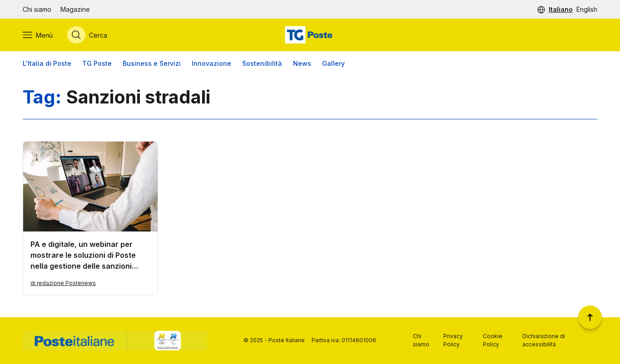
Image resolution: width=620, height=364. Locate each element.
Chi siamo (37, 9)
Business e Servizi (152, 63)
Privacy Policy (453, 340)
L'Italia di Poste (47, 63)
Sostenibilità (262, 63)
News (302, 63)
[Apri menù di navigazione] (38, 35)
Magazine (75, 9)
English (587, 9)
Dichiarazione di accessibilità (544, 340)
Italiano (561, 9)
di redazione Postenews (63, 283)
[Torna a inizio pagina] (590, 317)
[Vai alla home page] (310, 35)
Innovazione (211, 63)
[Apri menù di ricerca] (87, 35)
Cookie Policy (493, 340)
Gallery (333, 63)
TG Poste (97, 63)
